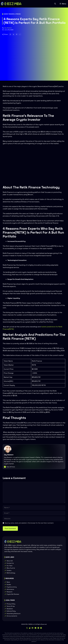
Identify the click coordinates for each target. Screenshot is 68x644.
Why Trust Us (11, 568)
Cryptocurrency (12, 587)
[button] (55, 4)
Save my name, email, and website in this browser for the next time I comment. (29, 523)
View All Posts (11, 467)
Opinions (18, 14)
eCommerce (10, 589)
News (8, 582)
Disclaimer (10, 609)
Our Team (10, 566)
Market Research (9, 14)
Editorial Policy (11, 611)
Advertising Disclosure (14, 614)
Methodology (11, 573)
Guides (9, 584)
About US (10, 561)
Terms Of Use (11, 606)
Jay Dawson (8, 28)
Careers (9, 570)
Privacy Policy (11, 604)
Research (10, 592)
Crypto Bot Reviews (13, 594)
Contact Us (10, 563)
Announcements (12, 616)
